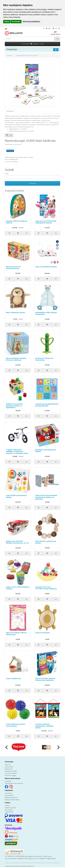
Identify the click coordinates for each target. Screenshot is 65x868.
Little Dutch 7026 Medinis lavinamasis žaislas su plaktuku (46, 497)
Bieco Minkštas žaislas (16, 312)
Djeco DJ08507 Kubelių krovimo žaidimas (16, 359)
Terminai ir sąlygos (11, 775)
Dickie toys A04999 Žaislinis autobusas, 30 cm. (18, 542)
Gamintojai (8, 793)
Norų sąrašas (9, 810)
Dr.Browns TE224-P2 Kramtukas (44, 359)
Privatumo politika (11, 773)
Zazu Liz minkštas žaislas (46, 267)
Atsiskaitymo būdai (11, 771)
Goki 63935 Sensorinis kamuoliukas (16, 725)
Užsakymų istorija (10, 808)
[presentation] (6, 748)
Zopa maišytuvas (13, 678)
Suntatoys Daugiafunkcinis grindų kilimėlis (47, 405)
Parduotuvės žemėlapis (12, 800)
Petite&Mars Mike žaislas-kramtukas (46, 313)
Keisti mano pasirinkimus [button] (31, 22)
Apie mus (8, 765)
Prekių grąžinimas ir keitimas (14, 783)
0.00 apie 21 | (32, 44)
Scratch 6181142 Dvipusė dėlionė (17, 222)
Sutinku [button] (7, 22)
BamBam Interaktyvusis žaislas (46, 451)
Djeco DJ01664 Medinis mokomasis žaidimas (45, 679)
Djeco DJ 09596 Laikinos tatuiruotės (16, 634)
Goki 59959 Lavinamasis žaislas (16, 496)
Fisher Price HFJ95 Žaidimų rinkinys (18, 588)
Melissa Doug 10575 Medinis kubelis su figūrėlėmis (14, 406)
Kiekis (7, 174)
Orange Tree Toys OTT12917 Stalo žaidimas (46, 588)
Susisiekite (8, 781)
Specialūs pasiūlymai (11, 797)
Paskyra (7, 805)
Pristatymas (9, 769)
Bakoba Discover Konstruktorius (13, 268)
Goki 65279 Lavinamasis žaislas (46, 542)
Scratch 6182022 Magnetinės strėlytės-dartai (45, 726)
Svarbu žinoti (9, 767)
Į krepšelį (32, 183)
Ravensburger (17, 144)
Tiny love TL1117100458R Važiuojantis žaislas (46, 222)
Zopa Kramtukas (43, 633)
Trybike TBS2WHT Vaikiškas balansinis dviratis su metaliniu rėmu (17, 452)
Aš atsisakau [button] (16, 22)
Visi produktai (9, 795)
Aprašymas (10, 111)
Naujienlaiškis (9, 812)
